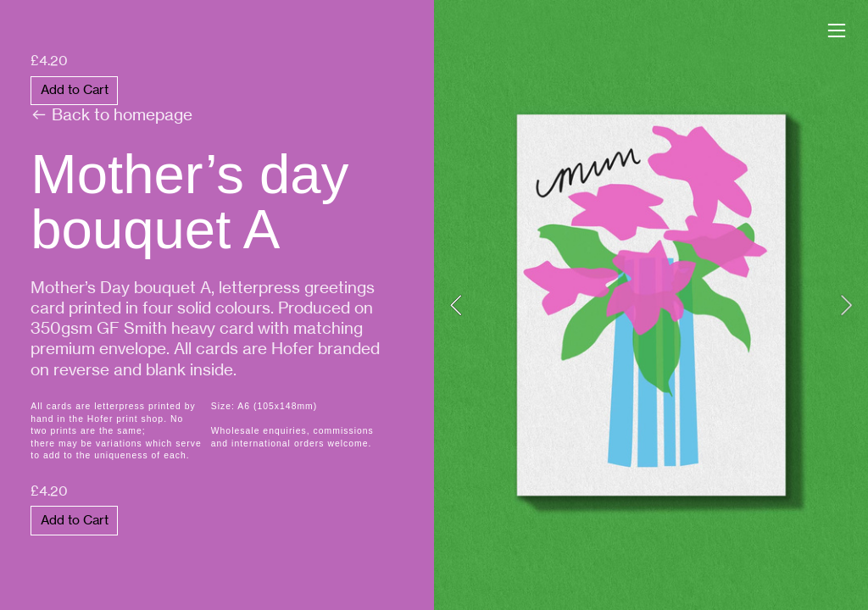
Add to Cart (75, 90)
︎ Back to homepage (127, 89)
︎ (837, 31)
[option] (651, 305)
